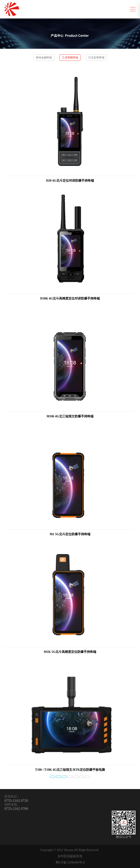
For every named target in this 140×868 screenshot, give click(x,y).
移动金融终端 (44, 57)
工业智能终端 (70, 57)
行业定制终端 (96, 57)
